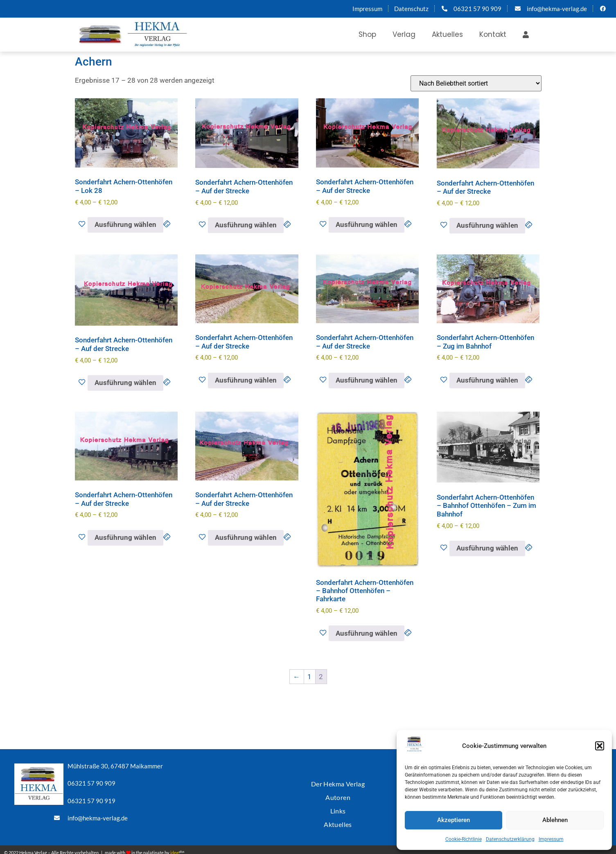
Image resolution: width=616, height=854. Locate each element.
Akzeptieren (454, 820)
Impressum (551, 839)
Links (338, 806)
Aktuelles (447, 34)
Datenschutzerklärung (510, 839)
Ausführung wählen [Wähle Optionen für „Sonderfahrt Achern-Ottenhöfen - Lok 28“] (125, 224)
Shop (367, 34)
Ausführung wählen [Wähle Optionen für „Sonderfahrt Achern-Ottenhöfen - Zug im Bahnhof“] (487, 380)
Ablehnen (555, 820)
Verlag (404, 34)
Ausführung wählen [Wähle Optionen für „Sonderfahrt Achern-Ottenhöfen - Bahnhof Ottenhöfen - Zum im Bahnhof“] (487, 548)
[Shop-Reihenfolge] (476, 83)
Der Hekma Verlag (338, 782)
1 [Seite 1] (309, 677)
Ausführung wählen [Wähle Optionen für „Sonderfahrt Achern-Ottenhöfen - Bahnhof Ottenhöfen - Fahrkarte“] (367, 633)
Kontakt (493, 34)
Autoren (338, 794)
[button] (600, 746)
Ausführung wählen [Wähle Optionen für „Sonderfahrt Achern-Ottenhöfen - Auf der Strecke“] (246, 225)
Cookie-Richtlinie (464, 839)
